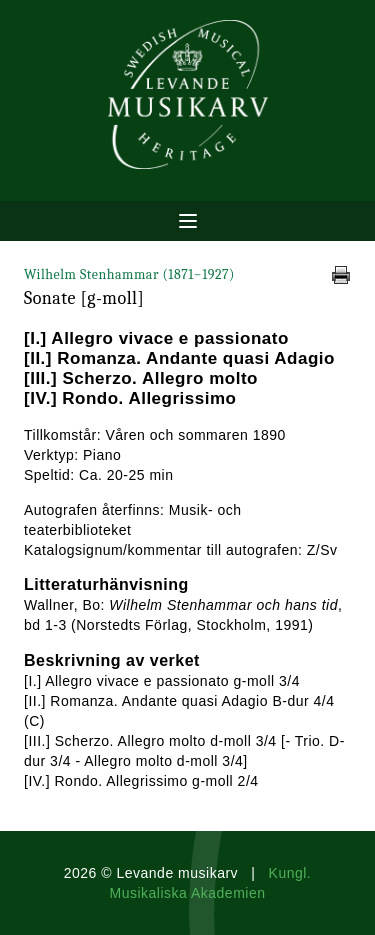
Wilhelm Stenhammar (129, 274)
